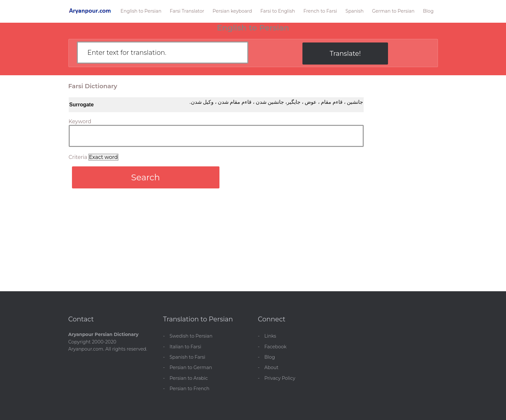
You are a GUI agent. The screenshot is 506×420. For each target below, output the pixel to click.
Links (270, 336)
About (271, 367)
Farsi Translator (187, 11)
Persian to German (191, 367)
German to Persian (393, 11)
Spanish (355, 11)
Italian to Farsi (185, 347)
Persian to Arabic (189, 378)
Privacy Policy (280, 378)
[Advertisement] (253, 243)
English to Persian (141, 11)
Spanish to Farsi (187, 357)
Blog (428, 11)
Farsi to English (278, 11)
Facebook (276, 347)
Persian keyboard (232, 11)
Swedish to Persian (191, 336)
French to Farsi (320, 11)
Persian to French (189, 389)
